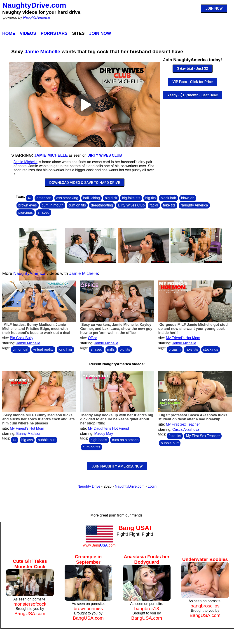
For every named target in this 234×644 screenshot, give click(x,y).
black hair (168, 198)
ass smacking (67, 198)
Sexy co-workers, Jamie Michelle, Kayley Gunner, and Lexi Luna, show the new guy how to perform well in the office (116, 329)
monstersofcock (30, 604)
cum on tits (77, 205)
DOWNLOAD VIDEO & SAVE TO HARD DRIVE (85, 183)
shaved (44, 212)
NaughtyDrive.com (34, 5)
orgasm (174, 349)
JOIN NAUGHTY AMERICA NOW (117, 466)
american (44, 198)
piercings (26, 212)
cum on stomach (125, 440)
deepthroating (102, 205)
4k (29, 198)
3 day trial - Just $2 (193, 68)
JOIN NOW (214, 8)
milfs (111, 349)
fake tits (169, 205)
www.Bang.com (99, 545)
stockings (211, 349)
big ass (27, 440)
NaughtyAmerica (36, 17)
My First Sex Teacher (183, 424)
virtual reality (43, 349)
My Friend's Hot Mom (183, 338)
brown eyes (28, 205)
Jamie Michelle (42, 52)
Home (9, 33)
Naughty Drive (89, 486)
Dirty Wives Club (105, 155)
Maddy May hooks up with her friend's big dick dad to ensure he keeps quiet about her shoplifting (117, 419)
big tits (150, 198)
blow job (188, 198)
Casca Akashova (186, 430)
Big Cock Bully (22, 338)
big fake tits (131, 198)
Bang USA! (135, 528)
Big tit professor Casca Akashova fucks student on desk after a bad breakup (193, 417)
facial (154, 205)
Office (93, 338)
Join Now (100, 33)
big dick (111, 198)
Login (152, 486)
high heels (99, 440)
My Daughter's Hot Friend (108, 428)
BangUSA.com (30, 613)
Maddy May (104, 434)
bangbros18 (147, 608)
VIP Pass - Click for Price (193, 82)
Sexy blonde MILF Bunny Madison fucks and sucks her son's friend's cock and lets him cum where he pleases (39, 419)
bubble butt (47, 440)
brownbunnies (88, 608)
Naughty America (194, 205)
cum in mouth (53, 205)
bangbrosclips (205, 606)
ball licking (91, 198)
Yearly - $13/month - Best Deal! (193, 95)
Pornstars (54, 33)
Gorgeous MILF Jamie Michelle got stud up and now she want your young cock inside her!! (193, 329)
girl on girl (20, 349)
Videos (28, 33)
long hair (65, 349)
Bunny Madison (29, 434)
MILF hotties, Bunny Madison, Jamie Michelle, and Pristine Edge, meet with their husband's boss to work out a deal (36, 329)
